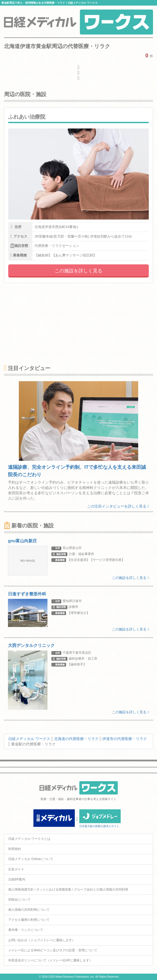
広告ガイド (16, 869)
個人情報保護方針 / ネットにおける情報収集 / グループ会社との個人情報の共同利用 (68, 889)
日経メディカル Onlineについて (31, 859)
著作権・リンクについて (26, 930)
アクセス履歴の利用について (29, 920)
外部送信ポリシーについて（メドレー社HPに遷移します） (50, 960)
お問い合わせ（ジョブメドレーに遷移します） (42, 940)
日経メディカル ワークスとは (29, 839)
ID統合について (19, 900)
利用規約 (15, 849)
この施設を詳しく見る (78, 271)
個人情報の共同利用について (29, 910)
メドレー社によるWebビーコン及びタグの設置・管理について (53, 950)
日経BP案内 (17, 879)
